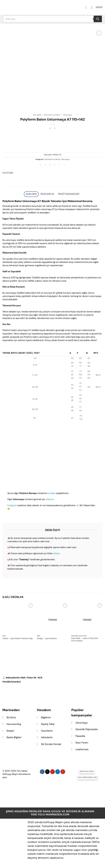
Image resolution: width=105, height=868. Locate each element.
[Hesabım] (89, 7)
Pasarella (80, 735)
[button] (98, 7)
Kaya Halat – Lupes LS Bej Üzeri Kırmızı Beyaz (85, 639)
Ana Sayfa (37, 115)
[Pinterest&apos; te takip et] (53, 771)
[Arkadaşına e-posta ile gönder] (55, 165)
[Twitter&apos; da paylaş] (50, 165)
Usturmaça (67, 115)
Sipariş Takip (48, 723)
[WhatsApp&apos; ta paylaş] (41, 165)
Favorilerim (47, 730)
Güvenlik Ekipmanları (87, 728)
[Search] (98, 19)
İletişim (10, 730)
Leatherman (82, 748)
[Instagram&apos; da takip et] (42, 771)
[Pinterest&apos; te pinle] (60, 165)
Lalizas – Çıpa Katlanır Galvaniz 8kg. (18, 638)
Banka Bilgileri (14, 736)
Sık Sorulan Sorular (51, 743)
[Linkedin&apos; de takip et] (58, 771)
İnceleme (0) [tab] (48, 194)
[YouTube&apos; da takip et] (63, 771)
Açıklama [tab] (35, 194)
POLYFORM (8, 173)
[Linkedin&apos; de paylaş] (64, 165)
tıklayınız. (50, 498)
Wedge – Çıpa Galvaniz (47, 638)
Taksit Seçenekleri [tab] (66, 194)
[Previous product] (55, 129)
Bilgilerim (46, 717)
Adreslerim (47, 736)
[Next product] (50, 129)
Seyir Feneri (82, 742)
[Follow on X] (47, 771)
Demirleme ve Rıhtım (52, 115)
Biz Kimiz (11, 717)
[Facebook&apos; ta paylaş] (45, 165)
